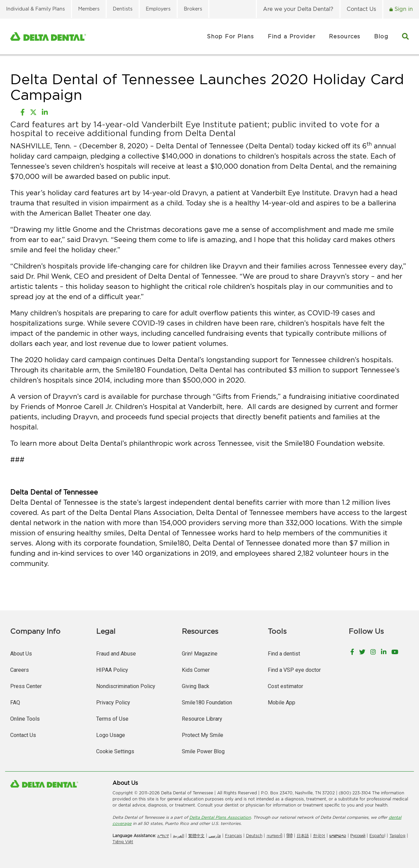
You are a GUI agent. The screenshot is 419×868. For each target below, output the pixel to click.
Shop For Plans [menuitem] (230, 36)
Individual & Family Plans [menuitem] (36, 9)
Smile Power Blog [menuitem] (203, 751)
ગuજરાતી (274, 836)
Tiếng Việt (123, 842)
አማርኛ (163, 836)
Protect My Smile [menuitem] (203, 735)
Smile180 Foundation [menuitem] (207, 703)
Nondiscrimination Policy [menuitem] (126, 686)
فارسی (215, 836)
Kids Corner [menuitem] (196, 670)
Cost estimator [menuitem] (285, 686)
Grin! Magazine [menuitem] (200, 654)
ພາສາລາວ (338, 836)
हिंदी (290, 836)
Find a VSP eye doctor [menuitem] (294, 670)
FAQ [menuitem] (15, 703)
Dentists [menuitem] (123, 9)
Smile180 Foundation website (334, 443)
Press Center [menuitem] (26, 686)
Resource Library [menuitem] (202, 719)
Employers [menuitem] (158, 9)
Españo (377, 836)
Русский (358, 836)
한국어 (319, 836)
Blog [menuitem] (381, 36)
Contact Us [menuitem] (361, 9)
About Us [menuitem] (21, 654)
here (234, 407)
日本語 (303, 836)
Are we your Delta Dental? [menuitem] (298, 9)
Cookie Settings (115, 751)
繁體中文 (196, 836)
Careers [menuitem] (20, 670)
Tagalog (397, 836)
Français (233, 836)
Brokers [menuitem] (193, 9)
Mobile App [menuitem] (282, 703)
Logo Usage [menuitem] (111, 735)
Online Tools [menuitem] (25, 719)
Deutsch (254, 836)
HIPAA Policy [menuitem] (112, 670)
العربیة (179, 836)
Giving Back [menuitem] (196, 686)
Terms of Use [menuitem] (112, 719)
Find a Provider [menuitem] (292, 36)
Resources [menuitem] (345, 36)
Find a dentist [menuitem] (284, 654)
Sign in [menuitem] (403, 9)
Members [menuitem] (89, 9)
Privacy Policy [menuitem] (113, 703)
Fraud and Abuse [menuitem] (116, 654)
